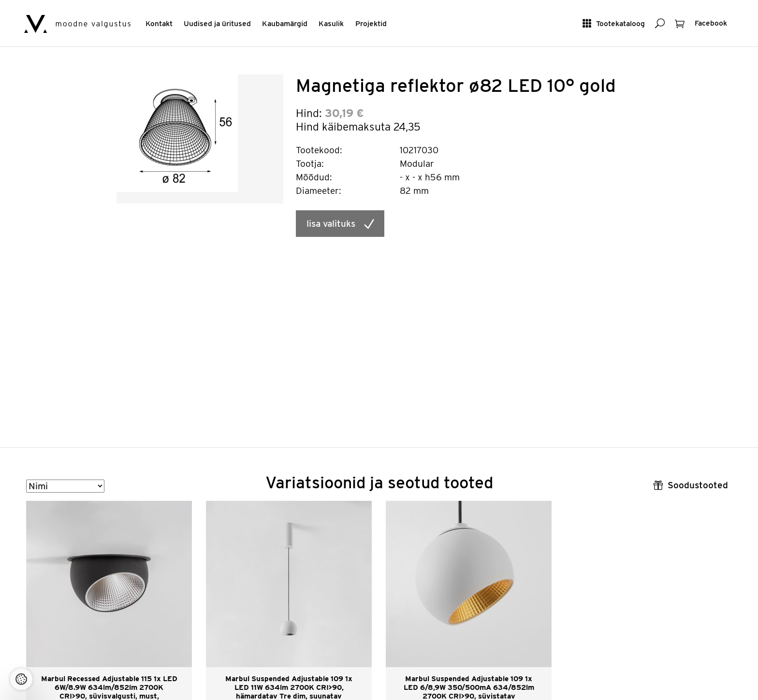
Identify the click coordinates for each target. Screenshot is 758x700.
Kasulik (331, 23)
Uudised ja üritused (217, 23)
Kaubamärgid (285, 23)
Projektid (371, 23)
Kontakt (159, 23)
